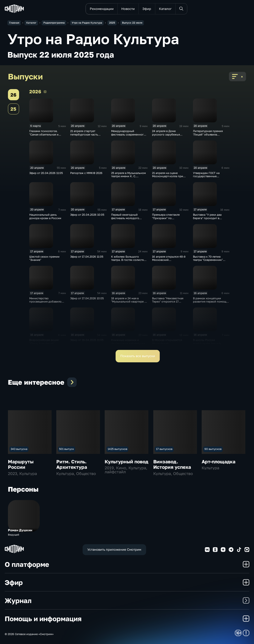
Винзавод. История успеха (172, 464)
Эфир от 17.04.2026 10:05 (87, 298)
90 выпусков (213, 449)
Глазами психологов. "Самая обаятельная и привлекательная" (44, 134)
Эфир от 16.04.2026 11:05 (87, 340)
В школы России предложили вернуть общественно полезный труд (209, 345)
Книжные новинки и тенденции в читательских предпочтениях (129, 343)
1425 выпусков (117, 449)
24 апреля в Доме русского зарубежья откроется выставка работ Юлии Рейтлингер (170, 136)
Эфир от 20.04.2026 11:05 (46, 173)
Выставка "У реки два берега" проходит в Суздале (207, 218)
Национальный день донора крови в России (45, 216)
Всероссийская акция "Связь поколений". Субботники (44, 343)
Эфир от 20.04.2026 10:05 (87, 215)
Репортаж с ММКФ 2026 (86, 173)
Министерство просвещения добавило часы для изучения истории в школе (45, 303)
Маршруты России (21, 464)
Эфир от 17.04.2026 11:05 (87, 256)
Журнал (127, 600)
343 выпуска (19, 449)
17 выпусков (164, 449)
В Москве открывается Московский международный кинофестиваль (167, 345)
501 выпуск (66, 449)
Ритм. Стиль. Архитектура (72, 464)
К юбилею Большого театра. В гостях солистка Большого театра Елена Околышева (128, 261)
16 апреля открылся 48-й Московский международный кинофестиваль (169, 261)
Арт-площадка (219, 461)
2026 (45, 92)
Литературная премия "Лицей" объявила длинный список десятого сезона (211, 136)
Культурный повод (127, 461)
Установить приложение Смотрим (114, 549)
